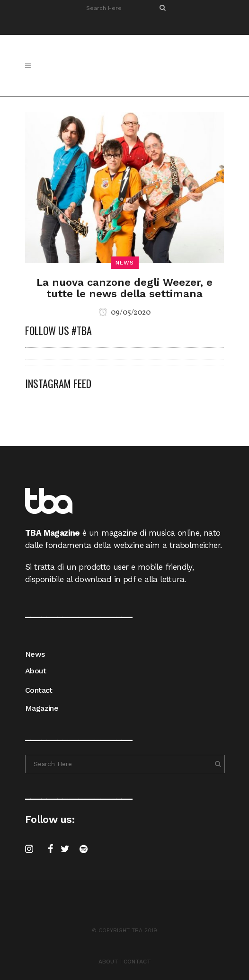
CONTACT (137, 962)
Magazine (42, 708)
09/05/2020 (125, 313)
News (35, 654)
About (36, 671)
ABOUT (108, 962)
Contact (39, 690)
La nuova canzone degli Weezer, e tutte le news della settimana (124, 288)
